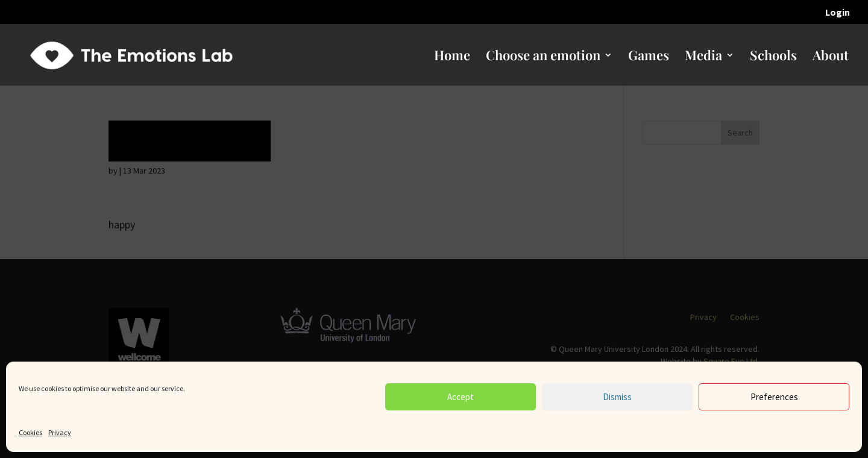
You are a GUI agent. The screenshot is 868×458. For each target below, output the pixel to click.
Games (649, 57)
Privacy (60, 432)
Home (452, 57)
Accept (461, 397)
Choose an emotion (543, 57)
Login (838, 13)
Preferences (774, 397)
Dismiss (617, 397)
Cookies (30, 432)
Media (703, 57)
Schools (773, 57)
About (831, 57)
